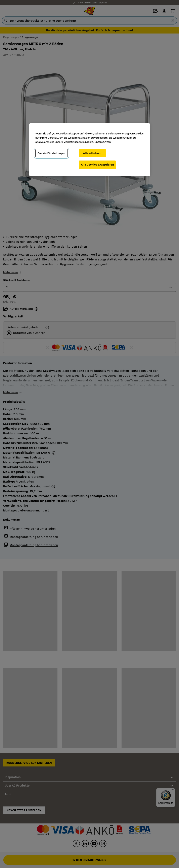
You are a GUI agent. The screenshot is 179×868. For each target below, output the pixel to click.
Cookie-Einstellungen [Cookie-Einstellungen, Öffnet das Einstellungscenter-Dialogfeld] (52, 153)
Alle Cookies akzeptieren (97, 165)
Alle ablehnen (92, 153)
